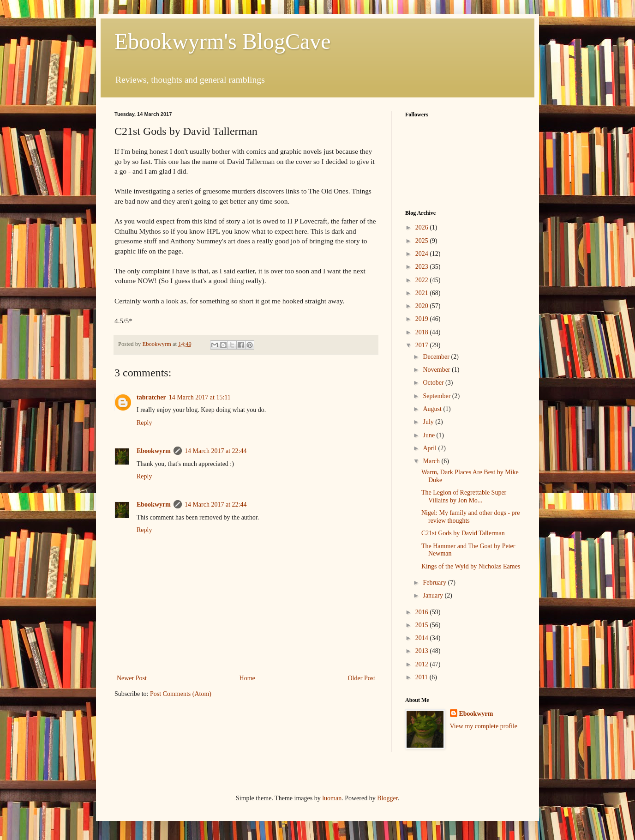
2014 (423, 638)
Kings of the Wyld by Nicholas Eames (471, 566)
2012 (423, 664)
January (434, 595)
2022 (423, 280)
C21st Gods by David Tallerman (463, 533)
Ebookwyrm (154, 451)
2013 (423, 651)
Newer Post (132, 678)
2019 (423, 319)
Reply (144, 423)
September (437, 396)
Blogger (387, 798)
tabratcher (151, 397)
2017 (423, 345)
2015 (423, 625)
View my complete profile (484, 726)
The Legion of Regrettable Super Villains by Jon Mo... (464, 496)
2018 (423, 332)
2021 (423, 293)
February (435, 583)
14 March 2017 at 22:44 (216, 451)
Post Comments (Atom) (181, 694)
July (429, 422)
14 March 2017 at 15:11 (200, 397)
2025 (423, 241)
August (433, 409)
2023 (423, 267)
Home (247, 678)
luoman (332, 798)
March (432, 461)
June (429, 435)
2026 (423, 227)
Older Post (362, 678)
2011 (422, 677)
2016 (423, 612)
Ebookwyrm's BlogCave (223, 41)
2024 (423, 254)
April (430, 448)
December (437, 357)
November (437, 370)
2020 (423, 306)
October (434, 383)
